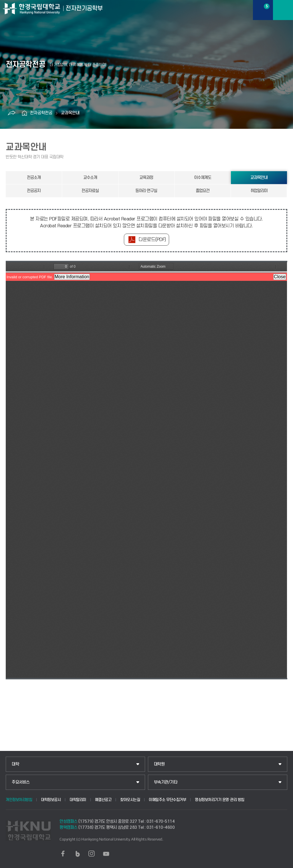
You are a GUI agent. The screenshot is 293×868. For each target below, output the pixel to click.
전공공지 (34, 191)
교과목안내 (70, 113)
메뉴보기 (283, 10)
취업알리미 (259, 191)
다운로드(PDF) (152, 240)
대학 (15, 764)
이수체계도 (203, 178)
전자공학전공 (41, 113)
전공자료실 (90, 191)
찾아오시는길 (130, 800)
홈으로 (24, 113)
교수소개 (90, 178)
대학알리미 (78, 800)
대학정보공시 (51, 800)
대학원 (159, 764)
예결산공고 (103, 800)
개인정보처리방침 (19, 800)
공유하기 (11, 113)
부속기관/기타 (166, 782)
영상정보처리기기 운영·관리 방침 (220, 800)
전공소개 (34, 178)
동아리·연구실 (146, 191)
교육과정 (146, 178)
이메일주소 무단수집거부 (167, 800)
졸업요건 (203, 191)
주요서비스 (21, 782)
